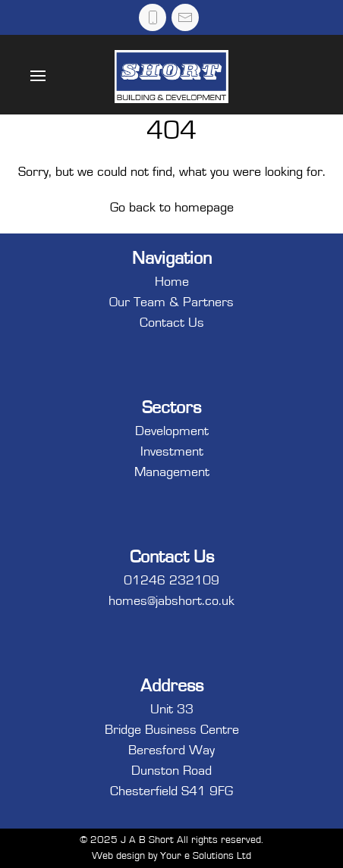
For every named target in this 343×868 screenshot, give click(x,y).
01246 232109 (171, 581)
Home (172, 282)
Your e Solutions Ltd (206, 856)
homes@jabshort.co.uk (171, 601)
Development (172, 431)
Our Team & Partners (171, 302)
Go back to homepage (172, 208)
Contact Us (172, 323)
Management (172, 472)
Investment (172, 452)
